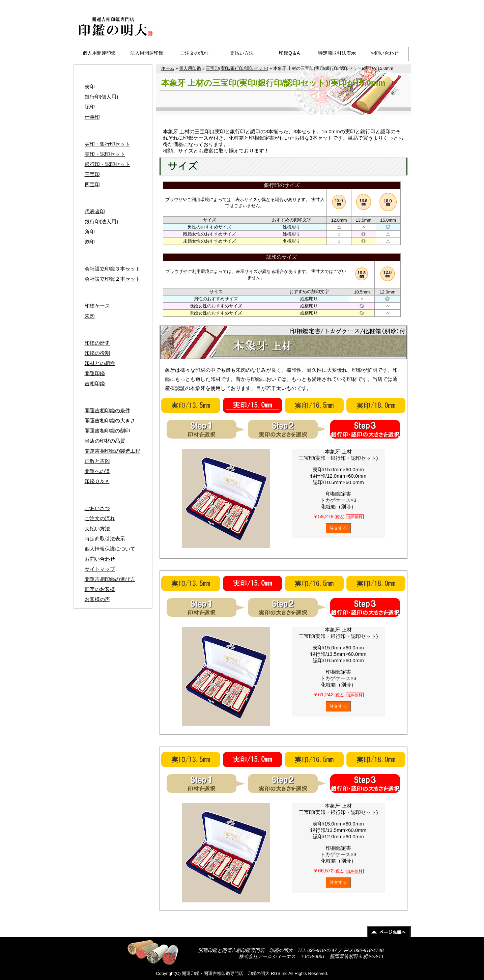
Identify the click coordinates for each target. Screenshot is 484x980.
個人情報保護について (110, 549)
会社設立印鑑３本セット (112, 269)
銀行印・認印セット (107, 164)
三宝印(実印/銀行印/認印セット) (237, 68)
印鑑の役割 (97, 353)
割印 (90, 242)
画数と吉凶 (97, 461)
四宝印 (92, 184)
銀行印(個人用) (102, 97)
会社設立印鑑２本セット (112, 279)
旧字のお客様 (100, 589)
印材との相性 (100, 363)
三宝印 (92, 174)
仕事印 (92, 117)
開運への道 (97, 471)
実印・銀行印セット (107, 144)
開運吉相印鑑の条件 (107, 410)
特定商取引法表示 (337, 53)
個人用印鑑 (190, 68)
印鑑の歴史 (97, 343)
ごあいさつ (97, 508)
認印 (90, 107)
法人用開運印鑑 (147, 53)
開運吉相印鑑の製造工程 (112, 451)
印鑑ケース (97, 306)
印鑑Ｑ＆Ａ (97, 481)
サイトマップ (390, 4)
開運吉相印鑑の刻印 (107, 431)
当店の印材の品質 (105, 441)
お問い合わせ (385, 53)
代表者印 (95, 211)
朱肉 (90, 316)
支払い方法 (242, 53)
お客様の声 (97, 599)
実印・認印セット (105, 154)
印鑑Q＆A (289, 53)
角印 (90, 232)
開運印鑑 (95, 373)
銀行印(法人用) (102, 221)
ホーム (168, 68)
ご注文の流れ (194, 53)
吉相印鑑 (95, 383)
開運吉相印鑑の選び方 (110, 579)
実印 (90, 87)
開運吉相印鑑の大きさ (110, 421)
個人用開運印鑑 (99, 53)
